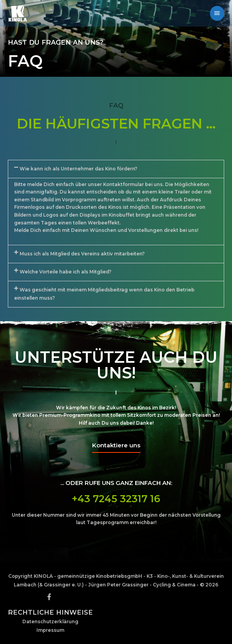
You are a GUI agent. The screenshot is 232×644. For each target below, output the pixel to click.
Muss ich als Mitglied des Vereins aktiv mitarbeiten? (82, 254)
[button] (116, 169)
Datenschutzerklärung (50, 622)
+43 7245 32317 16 (116, 499)
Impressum (50, 630)
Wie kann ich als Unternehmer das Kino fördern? (78, 169)
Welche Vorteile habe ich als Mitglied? (65, 272)
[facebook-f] (50, 597)
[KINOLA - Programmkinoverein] (18, 13)
